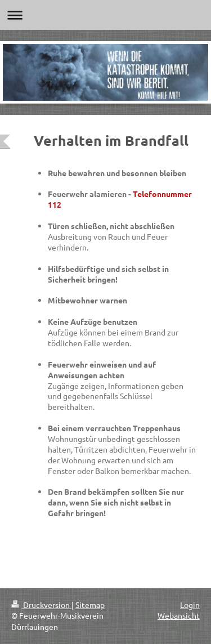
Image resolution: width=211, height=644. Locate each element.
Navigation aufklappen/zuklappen (105, 15)
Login (190, 605)
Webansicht (179, 615)
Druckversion (41, 605)
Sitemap (90, 605)
